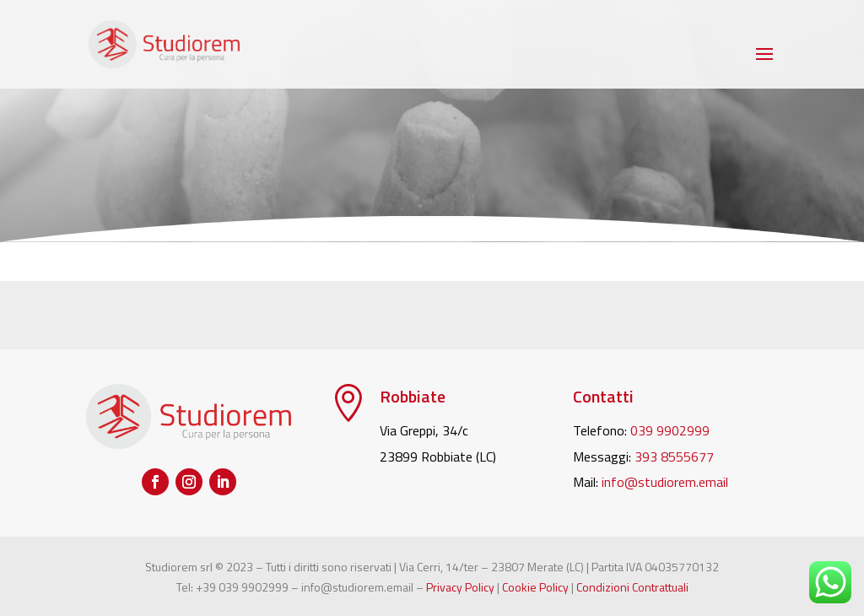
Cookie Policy (535, 587)
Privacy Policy (460, 587)
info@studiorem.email (665, 482)
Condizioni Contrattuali (632, 587)
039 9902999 (670, 430)
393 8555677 (674, 457)
